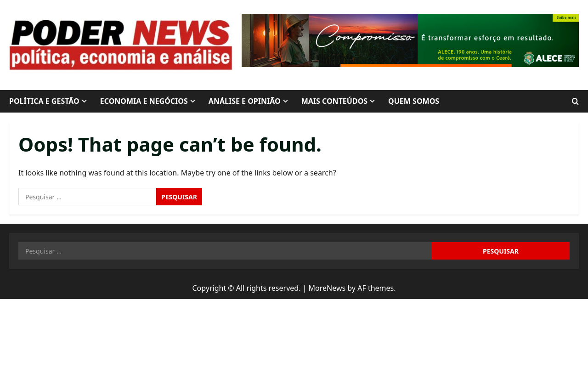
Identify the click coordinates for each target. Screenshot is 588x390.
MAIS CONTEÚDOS (334, 101)
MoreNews (327, 288)
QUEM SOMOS (414, 101)
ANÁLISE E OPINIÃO (245, 101)
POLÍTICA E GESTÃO (44, 101)
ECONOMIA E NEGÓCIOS (144, 101)
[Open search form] (575, 101)
